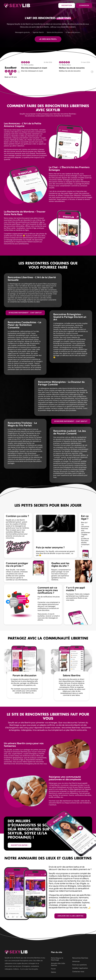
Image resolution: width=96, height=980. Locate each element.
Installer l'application (80, 968)
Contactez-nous (78, 972)
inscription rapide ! (20, 845)
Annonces (76, 961)
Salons (53, 972)
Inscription (67, 5)
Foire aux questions (80, 965)
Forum (53, 969)
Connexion (84, 5)
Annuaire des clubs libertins (70, 916)
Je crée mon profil (48, 39)
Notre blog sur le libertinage (57, 959)
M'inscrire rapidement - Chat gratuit (25, 313)
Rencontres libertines (80, 958)
